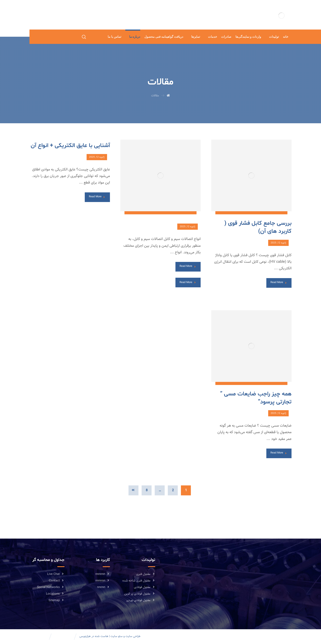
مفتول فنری (146, 574)
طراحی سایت (133, 636)
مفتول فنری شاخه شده (139, 581)
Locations (55, 594)
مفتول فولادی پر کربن (140, 594)
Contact (57, 581)
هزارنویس (85, 636)
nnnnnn (103, 574)
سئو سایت (117, 636)
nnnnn (103, 587)
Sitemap (57, 600)
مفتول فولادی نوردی (141, 600)
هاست (104, 636)
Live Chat (56, 574)
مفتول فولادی (145, 587)
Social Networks (51, 587)
